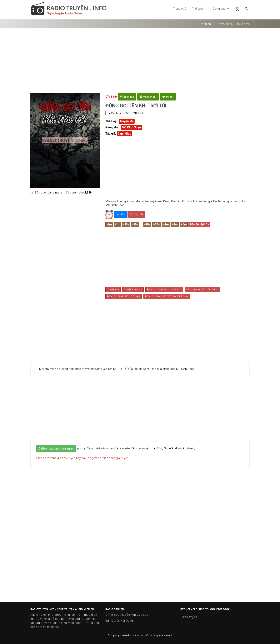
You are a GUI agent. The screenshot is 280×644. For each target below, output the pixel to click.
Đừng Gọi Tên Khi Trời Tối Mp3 (124, 296)
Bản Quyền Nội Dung (119, 621)
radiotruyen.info (140, 636)
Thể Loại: (112, 121)
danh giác (125, 134)
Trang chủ (180, 9)
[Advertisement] (140, 62)
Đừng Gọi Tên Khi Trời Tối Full (202, 289)
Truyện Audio (224, 24)
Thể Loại (199, 9)
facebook (127, 97)
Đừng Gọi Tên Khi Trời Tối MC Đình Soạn (167, 296)
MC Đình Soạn (131, 127)
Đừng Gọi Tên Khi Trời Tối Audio (164, 289)
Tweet (168, 97)
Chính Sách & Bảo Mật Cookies (127, 615)
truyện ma (127, 121)
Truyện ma (113, 289)
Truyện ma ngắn (133, 289)
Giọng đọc (221, 9)
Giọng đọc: (113, 127)
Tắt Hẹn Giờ (136, 214)
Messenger (148, 97)
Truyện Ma (243, 24)
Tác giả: (111, 134)
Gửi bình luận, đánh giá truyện (56, 449)
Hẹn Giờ (120, 214)
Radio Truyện (189, 617)
